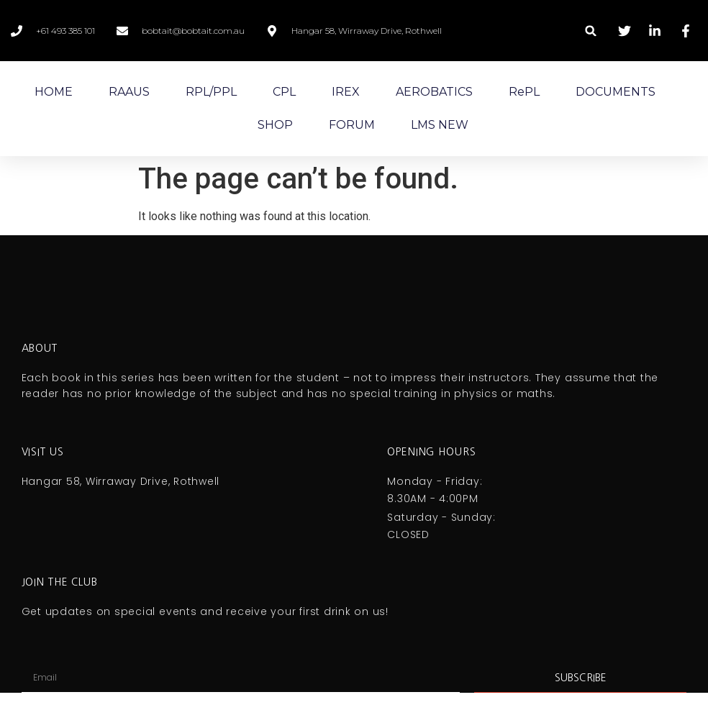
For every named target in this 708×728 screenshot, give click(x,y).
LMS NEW (440, 125)
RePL (524, 92)
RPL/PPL (211, 92)
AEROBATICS (434, 92)
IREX (346, 92)
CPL (284, 92)
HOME (54, 92)
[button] (591, 31)
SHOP (275, 125)
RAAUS (129, 92)
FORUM (352, 125)
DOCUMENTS (616, 92)
